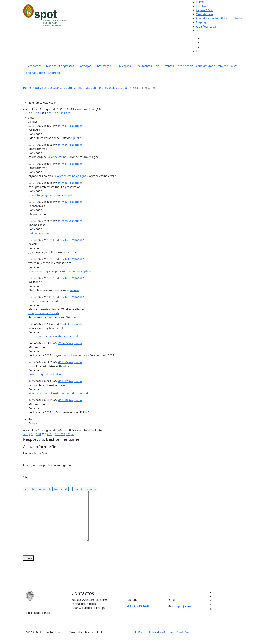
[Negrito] (25, 489)
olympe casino (57, 157)
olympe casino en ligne (72, 176)
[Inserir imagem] (56, 489)
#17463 (63, 126)
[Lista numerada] (66, 489)
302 (63, 113)
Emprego (202, 22)
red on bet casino (40, 233)
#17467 (63, 202)
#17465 (63, 164)
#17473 (64, 297)
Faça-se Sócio (204, 10)
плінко (75, 290)
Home (27, 88)
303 (68, 113)
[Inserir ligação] (34, 489)
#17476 (63, 362)
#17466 (63, 183)
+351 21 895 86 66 (138, 606)
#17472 (64, 278)
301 (57, 113)
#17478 (63, 400)
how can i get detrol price (45, 374)
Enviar (28, 558)
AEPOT (200, 2)
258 (38, 113)
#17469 (64, 240)
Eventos (201, 6)
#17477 (63, 381)
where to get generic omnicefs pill (50, 195)
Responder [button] (75, 126)
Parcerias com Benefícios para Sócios (219, 18)
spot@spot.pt (186, 606)
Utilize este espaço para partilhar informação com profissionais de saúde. (82, 88)
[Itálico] (29, 489)
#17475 (63, 343)
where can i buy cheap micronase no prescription (60, 271)
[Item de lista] (71, 489)
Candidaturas (204, 14)
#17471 (64, 259)
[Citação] (42, 489)
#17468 (63, 221)
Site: (26, 477)
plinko (77, 138)
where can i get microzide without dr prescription (60, 393)
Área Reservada (206, 27)
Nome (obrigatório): (36, 453)
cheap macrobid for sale (44, 313)
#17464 (63, 145)
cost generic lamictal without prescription (55, 336)
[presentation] (49, 549)
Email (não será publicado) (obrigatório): (49, 465)
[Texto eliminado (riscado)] (50, 489)
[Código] (76, 489)
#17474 (64, 324)
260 (49, 113)
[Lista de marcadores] (61, 489)
